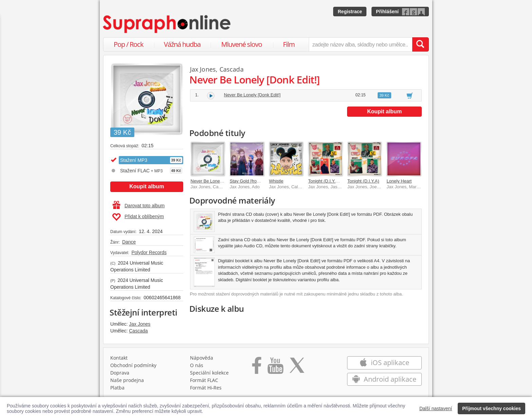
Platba (117, 388)
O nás (197, 365)
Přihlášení (387, 12)
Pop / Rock (129, 44)
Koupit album (147, 186)
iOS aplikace (384, 362)
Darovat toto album (139, 206)
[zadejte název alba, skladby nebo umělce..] (360, 44)
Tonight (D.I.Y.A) (363, 181)
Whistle (276, 181)
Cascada (138, 331)
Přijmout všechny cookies (491, 408)
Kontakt (119, 358)
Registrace (350, 12)
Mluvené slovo (242, 44)
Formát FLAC (204, 380)
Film (289, 44)
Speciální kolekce (209, 373)
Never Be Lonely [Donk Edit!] (252, 95)
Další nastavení (436, 408)
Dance (129, 242)
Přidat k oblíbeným (138, 217)
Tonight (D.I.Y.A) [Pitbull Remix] (339, 181)
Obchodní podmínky (133, 365)
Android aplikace (384, 379)
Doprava (120, 373)
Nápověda (202, 358)
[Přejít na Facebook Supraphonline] (257, 368)
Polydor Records (149, 252)
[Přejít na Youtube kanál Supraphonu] (275, 368)
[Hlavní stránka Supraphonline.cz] (167, 24)
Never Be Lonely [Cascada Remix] (224, 181)
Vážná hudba (182, 44)
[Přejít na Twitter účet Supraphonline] (297, 368)
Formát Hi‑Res (206, 388)
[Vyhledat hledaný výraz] (420, 44)
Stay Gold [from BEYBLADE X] (260, 181)
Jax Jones (140, 324)
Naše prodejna (127, 380)
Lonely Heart (399, 181)
